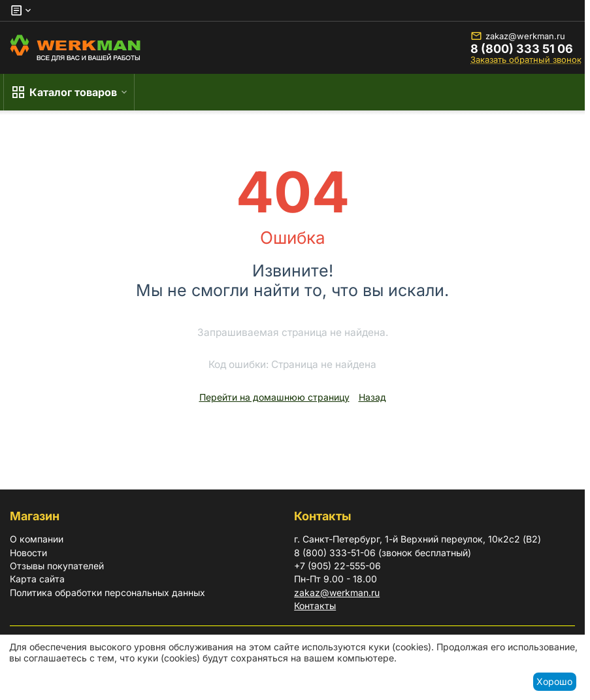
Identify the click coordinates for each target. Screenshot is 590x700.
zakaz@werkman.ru (518, 36)
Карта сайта (37, 579)
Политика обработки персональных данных (107, 592)
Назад (372, 397)
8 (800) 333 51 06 (522, 49)
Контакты (315, 606)
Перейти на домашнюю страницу (274, 397)
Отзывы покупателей (57, 566)
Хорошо (554, 681)
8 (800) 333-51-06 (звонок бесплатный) (383, 553)
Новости (28, 553)
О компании (37, 539)
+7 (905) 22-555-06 (337, 566)
